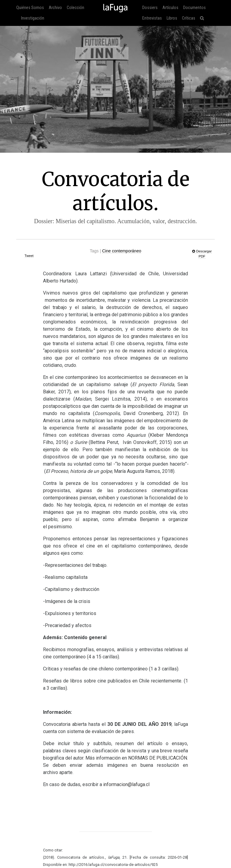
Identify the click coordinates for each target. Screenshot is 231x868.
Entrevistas (152, 18)
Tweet (29, 256)
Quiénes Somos (30, 8)
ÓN (158, 758)
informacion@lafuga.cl (126, 784)
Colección (75, 8)
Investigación (33, 18)
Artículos (170, 8)
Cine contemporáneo (122, 251)
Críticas (189, 18)
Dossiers (150, 8)
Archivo (55, 8)
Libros (172, 18)
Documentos (194, 8)
